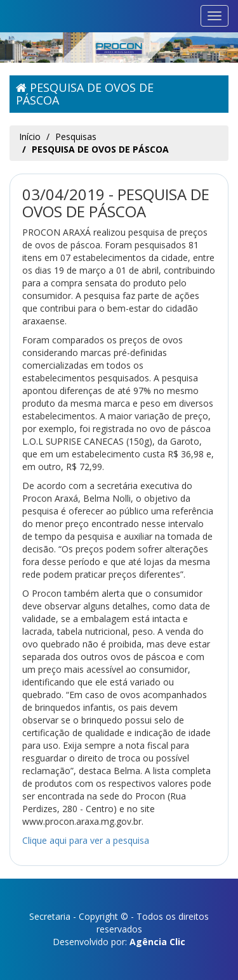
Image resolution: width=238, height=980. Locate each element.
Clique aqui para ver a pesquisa (86, 840)
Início (30, 137)
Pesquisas (76, 137)
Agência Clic (157, 942)
